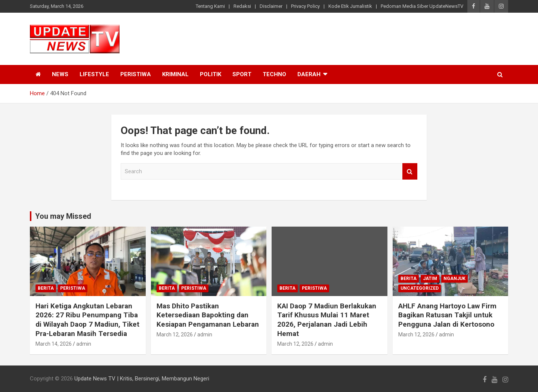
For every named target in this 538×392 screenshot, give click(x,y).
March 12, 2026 (175, 335)
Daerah (309, 74)
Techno (274, 74)
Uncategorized (420, 288)
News (60, 74)
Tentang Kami (210, 6)
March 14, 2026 (54, 344)
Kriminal (175, 74)
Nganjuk (454, 279)
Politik (211, 74)
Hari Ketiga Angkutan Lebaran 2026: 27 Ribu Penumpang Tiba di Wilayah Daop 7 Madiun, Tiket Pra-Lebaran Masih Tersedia (87, 320)
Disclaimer (271, 6)
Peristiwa (136, 74)
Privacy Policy (305, 6)
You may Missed (63, 216)
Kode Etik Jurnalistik (350, 6)
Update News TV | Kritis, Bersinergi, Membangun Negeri (142, 379)
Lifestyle (94, 74)
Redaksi (242, 6)
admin (84, 344)
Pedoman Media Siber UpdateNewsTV (422, 6)
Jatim (430, 279)
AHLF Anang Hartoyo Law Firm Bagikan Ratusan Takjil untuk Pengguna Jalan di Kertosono (447, 315)
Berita (46, 288)
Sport (242, 74)
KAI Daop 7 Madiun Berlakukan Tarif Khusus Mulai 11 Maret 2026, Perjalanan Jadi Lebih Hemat (327, 320)
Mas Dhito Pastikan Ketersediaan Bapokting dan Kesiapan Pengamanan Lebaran (208, 315)
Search (410, 172)
